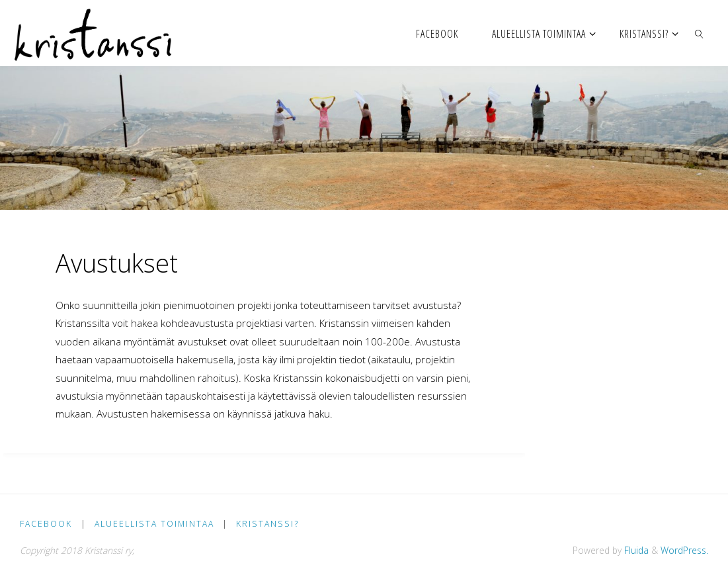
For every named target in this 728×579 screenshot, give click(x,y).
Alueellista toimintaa (154, 524)
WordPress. (684, 550)
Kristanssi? (267, 524)
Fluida (635, 550)
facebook (46, 524)
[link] (699, 33)
